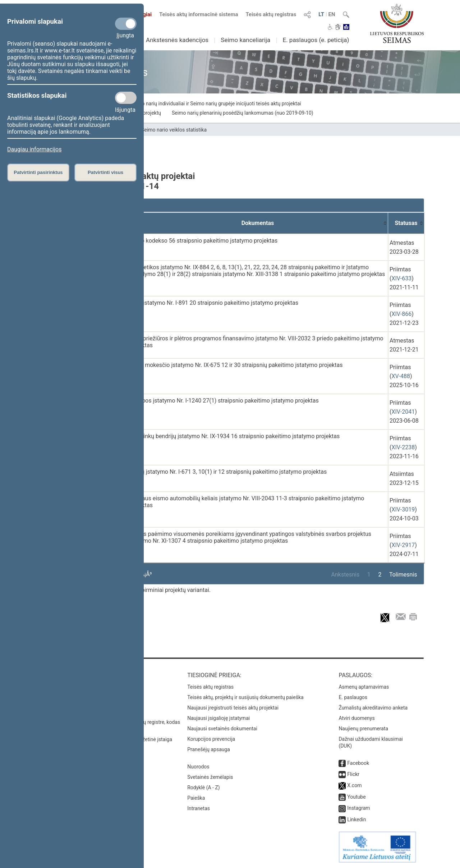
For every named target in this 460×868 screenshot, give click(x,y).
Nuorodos (198, 767)
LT (321, 14)
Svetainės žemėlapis (210, 777)
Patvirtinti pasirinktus (38, 172)
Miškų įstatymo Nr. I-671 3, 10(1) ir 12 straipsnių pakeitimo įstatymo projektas (228, 472)
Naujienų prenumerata (363, 729)
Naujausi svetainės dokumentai (222, 729)
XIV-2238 (403, 447)
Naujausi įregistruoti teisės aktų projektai (233, 708)
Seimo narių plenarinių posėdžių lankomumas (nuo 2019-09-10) (243, 113)
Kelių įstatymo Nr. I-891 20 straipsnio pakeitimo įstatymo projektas (214, 303)
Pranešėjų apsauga (209, 749)
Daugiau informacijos (34, 149)
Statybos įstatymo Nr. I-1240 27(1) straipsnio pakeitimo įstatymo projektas (224, 401)
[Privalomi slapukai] (126, 24)
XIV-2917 (403, 545)
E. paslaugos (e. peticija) (316, 40)
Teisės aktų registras (271, 14)
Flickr (353, 774)
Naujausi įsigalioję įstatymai (218, 718)
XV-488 (401, 376)
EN (332, 14)
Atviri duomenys (356, 718)
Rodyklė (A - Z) (204, 787)
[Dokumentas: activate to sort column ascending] (258, 223)
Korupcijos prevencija (211, 739)
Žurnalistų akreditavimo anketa (373, 708)
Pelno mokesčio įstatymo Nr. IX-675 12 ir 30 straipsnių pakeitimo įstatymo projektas (236, 365)
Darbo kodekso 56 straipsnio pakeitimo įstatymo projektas (203, 241)
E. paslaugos (353, 697)
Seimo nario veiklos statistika (174, 130)
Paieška (196, 798)
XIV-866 (401, 314)
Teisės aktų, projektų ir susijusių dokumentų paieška (245, 697)
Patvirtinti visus (105, 172)
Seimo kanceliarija (245, 40)
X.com (354, 785)
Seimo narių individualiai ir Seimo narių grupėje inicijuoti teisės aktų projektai (216, 104)
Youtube (356, 797)
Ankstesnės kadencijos (177, 40)
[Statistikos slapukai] (126, 98)
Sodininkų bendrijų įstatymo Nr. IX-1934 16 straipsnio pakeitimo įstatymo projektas (234, 436)
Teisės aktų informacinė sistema (199, 14)
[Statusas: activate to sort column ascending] (406, 223)
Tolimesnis (403, 575)
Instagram (358, 808)
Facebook (358, 763)
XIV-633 (401, 278)
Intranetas (199, 808)
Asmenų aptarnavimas (364, 687)
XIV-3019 (403, 509)
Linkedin (356, 819)
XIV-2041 (403, 412)
